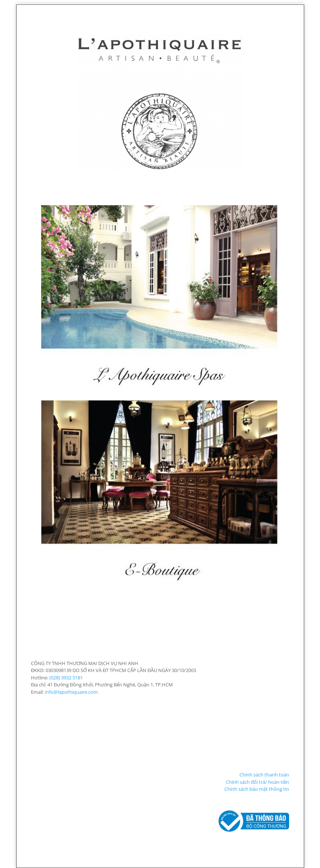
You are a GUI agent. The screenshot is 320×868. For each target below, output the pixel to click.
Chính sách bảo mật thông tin (257, 789)
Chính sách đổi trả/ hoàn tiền (257, 782)
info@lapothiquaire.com (71, 692)
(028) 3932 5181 (66, 678)
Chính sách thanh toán (264, 775)
